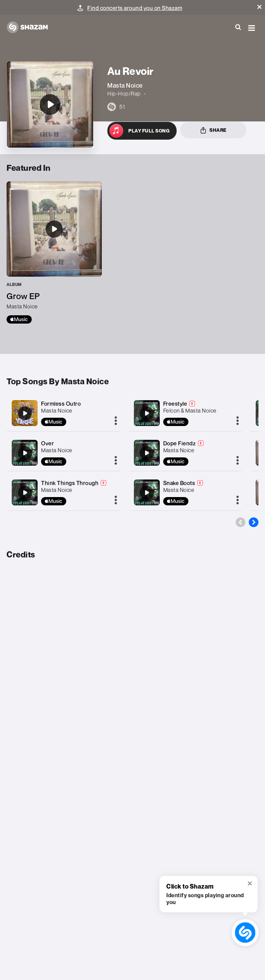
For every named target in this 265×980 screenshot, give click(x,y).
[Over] (25, 453)
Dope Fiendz (180, 443)
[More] (116, 421)
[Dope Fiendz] (147, 453)
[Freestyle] (147, 413)
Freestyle (175, 404)
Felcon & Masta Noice (190, 410)
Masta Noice (57, 410)
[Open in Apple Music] (142, 131)
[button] (259, 7)
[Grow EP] (54, 253)
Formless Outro (61, 404)
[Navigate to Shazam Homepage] (31, 28)
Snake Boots (179, 483)
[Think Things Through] (25, 493)
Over (47, 443)
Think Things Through (70, 483)
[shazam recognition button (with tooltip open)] (245, 933)
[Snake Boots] (147, 493)
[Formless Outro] (25, 413)
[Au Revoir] (50, 105)
